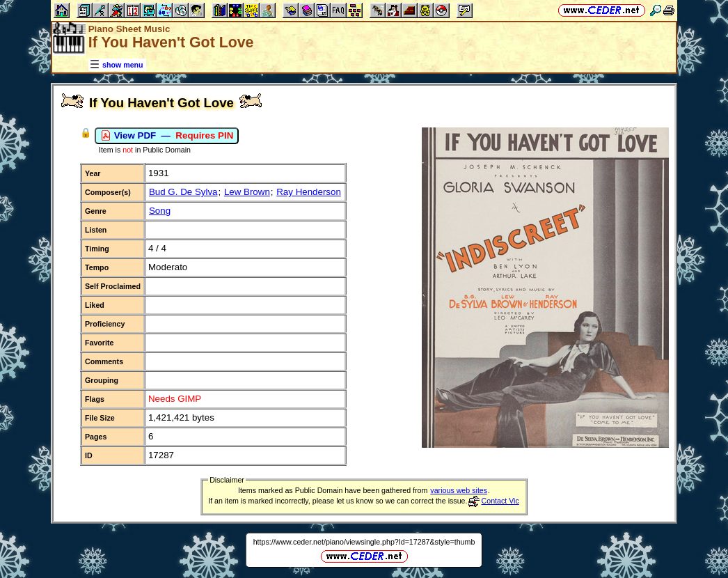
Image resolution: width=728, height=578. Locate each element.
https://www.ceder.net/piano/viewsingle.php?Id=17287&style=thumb (364, 542)
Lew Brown (247, 192)
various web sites (459, 490)
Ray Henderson (309, 192)
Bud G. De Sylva (183, 192)
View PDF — (167, 136)
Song (160, 211)
